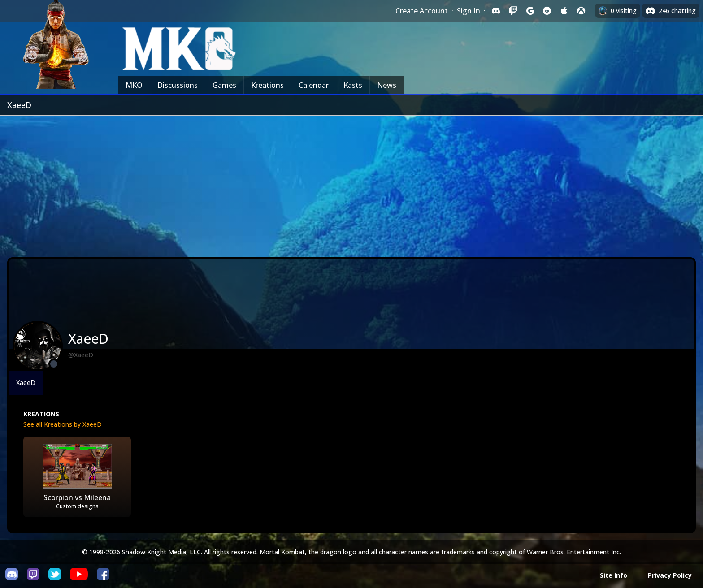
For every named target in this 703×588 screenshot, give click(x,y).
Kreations (267, 85)
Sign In (469, 11)
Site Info (614, 575)
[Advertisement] (351, 183)
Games (224, 85)
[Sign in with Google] (530, 11)
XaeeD (26, 383)
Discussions (178, 85)
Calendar (314, 85)
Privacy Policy (670, 575)
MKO (134, 85)
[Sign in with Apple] (564, 11)
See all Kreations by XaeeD (63, 424)
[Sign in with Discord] (496, 11)
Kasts (353, 85)
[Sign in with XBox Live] (581, 11)
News (387, 85)
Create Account (422, 11)
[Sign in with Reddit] (547, 11)
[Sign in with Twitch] (513, 11)
